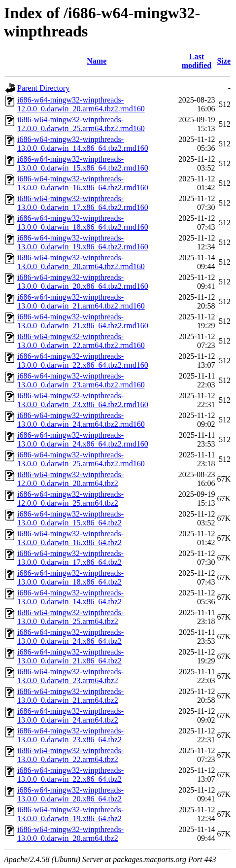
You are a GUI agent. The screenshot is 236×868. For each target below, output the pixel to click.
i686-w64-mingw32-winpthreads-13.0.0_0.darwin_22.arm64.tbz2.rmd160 (81, 341)
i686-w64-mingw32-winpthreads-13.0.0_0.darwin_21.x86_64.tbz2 (70, 656)
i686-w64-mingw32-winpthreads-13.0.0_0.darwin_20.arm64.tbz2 (70, 834)
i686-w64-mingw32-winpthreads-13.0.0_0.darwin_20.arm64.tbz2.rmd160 (81, 262)
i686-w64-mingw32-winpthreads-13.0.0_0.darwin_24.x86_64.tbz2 (70, 637)
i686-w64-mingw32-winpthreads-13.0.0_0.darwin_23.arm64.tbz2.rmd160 (81, 380)
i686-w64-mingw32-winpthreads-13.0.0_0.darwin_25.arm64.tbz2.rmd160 (81, 459)
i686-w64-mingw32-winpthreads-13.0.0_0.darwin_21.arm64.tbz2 (70, 696)
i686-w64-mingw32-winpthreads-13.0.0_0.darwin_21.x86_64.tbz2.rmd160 (83, 321)
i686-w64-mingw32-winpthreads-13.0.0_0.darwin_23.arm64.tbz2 (70, 676)
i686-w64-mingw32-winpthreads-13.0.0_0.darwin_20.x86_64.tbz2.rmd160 (83, 282)
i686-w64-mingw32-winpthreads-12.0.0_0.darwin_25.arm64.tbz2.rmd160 (81, 124)
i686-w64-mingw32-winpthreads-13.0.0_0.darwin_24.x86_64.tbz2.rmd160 (83, 439)
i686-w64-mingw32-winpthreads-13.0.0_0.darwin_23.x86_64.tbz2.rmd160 (83, 400)
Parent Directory (43, 88)
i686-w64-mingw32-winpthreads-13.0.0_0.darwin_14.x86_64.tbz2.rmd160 (83, 144)
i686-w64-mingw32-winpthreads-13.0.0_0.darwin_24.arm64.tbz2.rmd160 (81, 420)
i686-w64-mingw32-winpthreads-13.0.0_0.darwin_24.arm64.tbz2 (70, 715)
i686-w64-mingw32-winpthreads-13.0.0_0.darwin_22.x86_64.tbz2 (70, 775)
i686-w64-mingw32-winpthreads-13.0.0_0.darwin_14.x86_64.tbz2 (70, 597)
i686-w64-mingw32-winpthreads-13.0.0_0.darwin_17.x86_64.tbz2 (70, 558)
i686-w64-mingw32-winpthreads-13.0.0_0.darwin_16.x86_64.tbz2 (70, 538)
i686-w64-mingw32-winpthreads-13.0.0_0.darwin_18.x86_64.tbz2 (70, 577)
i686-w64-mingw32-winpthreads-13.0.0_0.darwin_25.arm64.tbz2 (70, 617)
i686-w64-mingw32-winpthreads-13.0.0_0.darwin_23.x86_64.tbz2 (70, 735)
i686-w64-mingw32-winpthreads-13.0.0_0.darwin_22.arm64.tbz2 (70, 755)
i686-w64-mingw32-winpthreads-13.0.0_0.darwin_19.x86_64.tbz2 (70, 814)
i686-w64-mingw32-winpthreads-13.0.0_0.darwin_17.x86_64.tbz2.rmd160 (83, 203)
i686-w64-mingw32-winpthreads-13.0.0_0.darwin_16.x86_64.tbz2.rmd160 (83, 183)
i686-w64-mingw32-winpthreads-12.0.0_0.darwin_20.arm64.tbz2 (70, 479)
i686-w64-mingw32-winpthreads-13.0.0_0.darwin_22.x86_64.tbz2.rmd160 (83, 361)
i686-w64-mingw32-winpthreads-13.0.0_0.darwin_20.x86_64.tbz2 (70, 794)
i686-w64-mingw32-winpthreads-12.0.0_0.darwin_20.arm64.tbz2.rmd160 (81, 104)
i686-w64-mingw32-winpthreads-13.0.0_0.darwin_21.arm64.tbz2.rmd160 (81, 301)
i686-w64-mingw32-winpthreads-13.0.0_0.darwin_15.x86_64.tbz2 (70, 518)
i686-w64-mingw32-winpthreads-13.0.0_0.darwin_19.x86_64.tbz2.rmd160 (83, 242)
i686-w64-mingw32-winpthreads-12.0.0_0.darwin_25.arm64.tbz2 (70, 499)
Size (224, 61)
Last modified (197, 61)
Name (97, 61)
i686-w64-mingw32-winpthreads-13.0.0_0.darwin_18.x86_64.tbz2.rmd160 (83, 223)
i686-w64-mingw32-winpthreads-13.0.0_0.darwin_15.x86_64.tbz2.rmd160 (83, 163)
